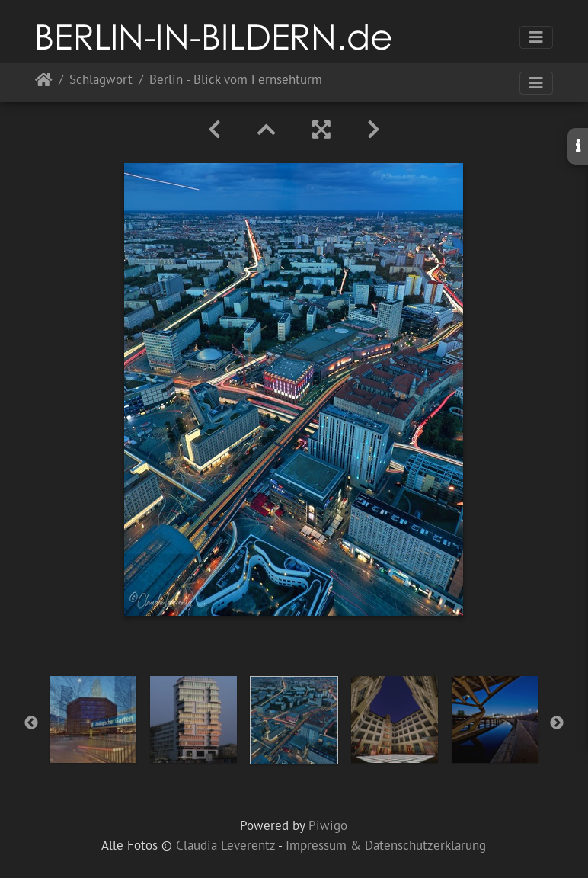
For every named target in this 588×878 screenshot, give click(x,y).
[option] (93, 719)
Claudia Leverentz (225, 845)
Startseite (44, 83)
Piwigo (328, 825)
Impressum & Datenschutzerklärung (386, 845)
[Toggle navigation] (536, 37)
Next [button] (557, 723)
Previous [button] (31, 723)
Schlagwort (101, 80)
